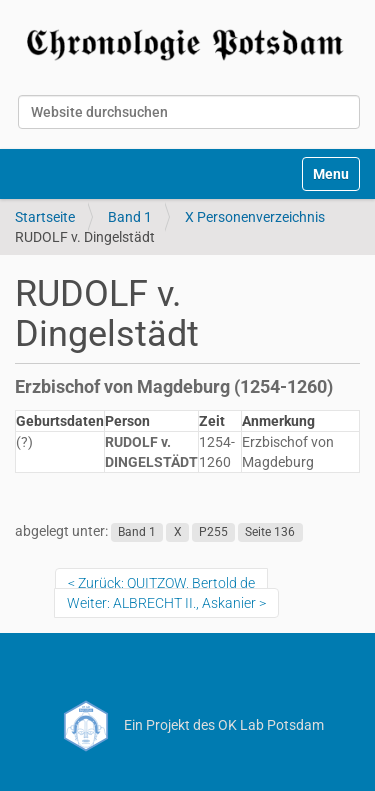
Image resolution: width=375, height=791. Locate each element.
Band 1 (130, 217)
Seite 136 (270, 532)
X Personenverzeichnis (255, 217)
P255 (213, 532)
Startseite (45, 217)
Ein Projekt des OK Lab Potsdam (187, 725)
